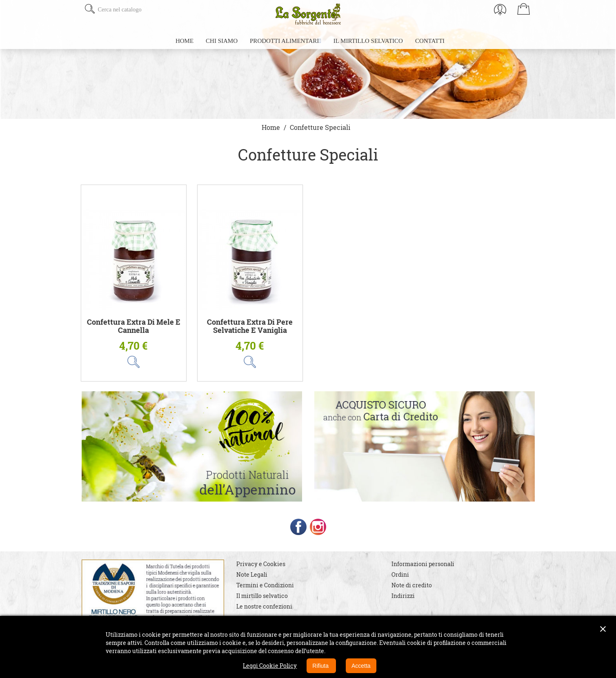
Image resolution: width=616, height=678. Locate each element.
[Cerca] (146, 9)
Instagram (318, 527)
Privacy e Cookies (261, 564)
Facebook (298, 527)
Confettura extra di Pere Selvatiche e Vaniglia (250, 326)
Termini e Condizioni (265, 585)
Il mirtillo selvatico (262, 596)
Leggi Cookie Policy (270, 666)
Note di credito (412, 585)
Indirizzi (403, 596)
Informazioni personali (423, 564)
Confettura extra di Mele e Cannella (134, 326)
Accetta (361, 666)
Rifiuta (321, 666)
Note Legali (252, 574)
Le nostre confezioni (264, 606)
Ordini (400, 574)
